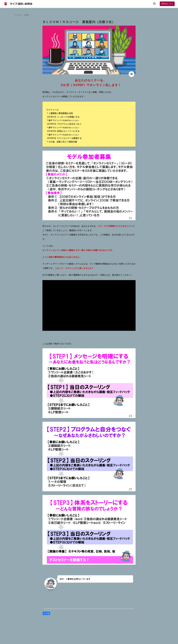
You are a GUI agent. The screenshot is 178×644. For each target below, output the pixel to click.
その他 (46, 612)
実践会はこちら (167, 4)
